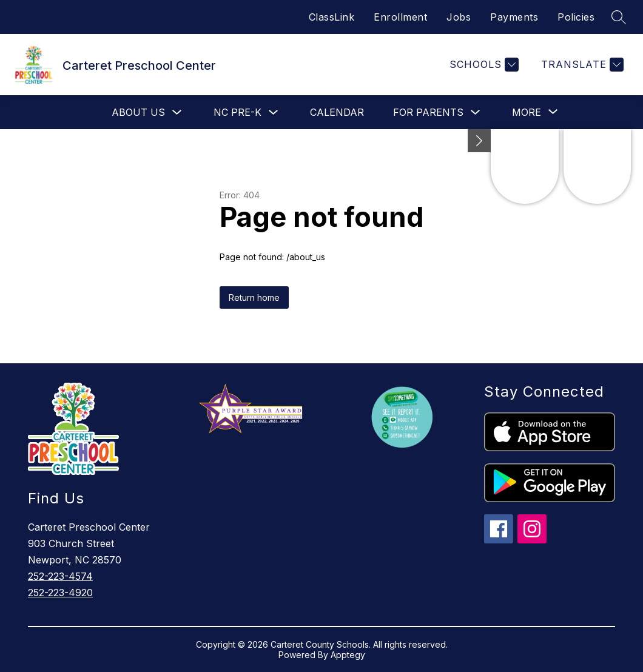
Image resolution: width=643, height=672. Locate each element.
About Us (138, 112)
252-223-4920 (60, 593)
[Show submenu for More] (527, 112)
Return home (254, 297)
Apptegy (348, 655)
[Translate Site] (581, 65)
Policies (576, 17)
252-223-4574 (60, 576)
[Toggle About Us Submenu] (177, 113)
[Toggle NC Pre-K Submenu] (274, 113)
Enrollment (400, 17)
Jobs (459, 17)
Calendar (337, 112)
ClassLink (332, 17)
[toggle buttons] (479, 141)
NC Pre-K (237, 112)
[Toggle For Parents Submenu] (476, 113)
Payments (514, 17)
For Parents (428, 112)
